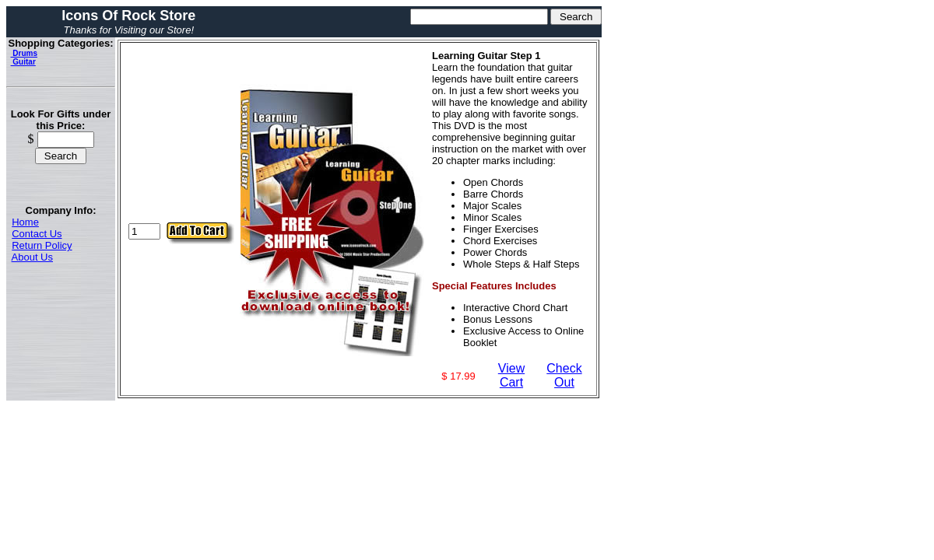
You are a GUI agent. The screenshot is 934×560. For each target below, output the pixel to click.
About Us (32, 257)
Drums (24, 53)
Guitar (23, 62)
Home (25, 222)
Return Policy (42, 245)
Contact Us (37, 234)
